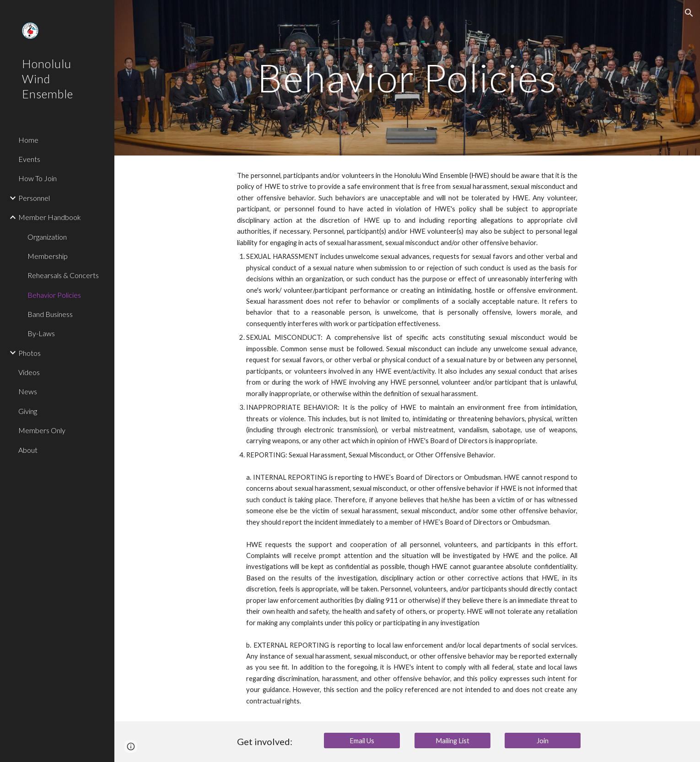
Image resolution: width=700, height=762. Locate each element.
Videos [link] (29, 372)
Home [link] (28, 140)
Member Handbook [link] (50, 217)
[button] (689, 13)
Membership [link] (48, 256)
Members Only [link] (42, 430)
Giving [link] (28, 411)
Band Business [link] (50, 314)
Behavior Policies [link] (54, 295)
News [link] (28, 391)
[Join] (543, 741)
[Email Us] (362, 741)
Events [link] (29, 159)
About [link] (28, 450)
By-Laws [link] (41, 333)
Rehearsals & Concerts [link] (63, 275)
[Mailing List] (452, 741)
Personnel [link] (34, 198)
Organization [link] (47, 237)
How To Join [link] (38, 178)
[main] (407, 78)
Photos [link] (30, 353)
